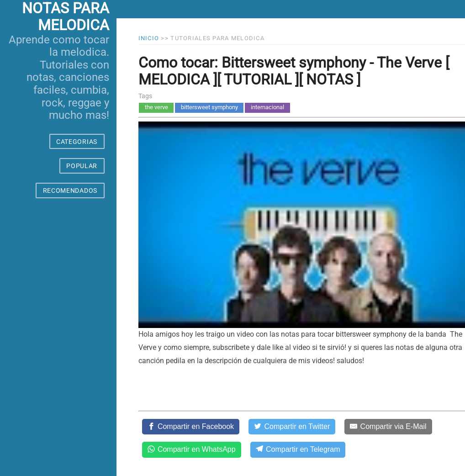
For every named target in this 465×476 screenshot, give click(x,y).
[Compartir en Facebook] (191, 427)
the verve (156, 107)
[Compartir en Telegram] (298, 450)
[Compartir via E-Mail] (388, 427)
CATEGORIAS (77, 142)
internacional (267, 107)
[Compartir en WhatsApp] (192, 450)
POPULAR (82, 166)
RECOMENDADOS (70, 190)
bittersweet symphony (209, 107)
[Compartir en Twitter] (292, 427)
